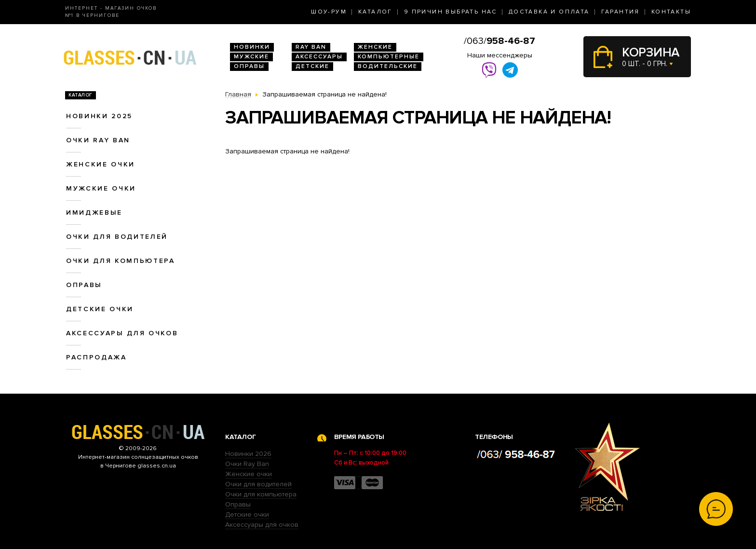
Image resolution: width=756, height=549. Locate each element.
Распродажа (96, 357)
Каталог (375, 12)
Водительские (388, 66)
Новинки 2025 (99, 116)
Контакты (671, 12)
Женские (375, 47)
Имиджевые (94, 213)
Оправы (249, 66)
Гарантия (621, 12)
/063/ (499, 41)
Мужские (251, 57)
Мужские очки (101, 188)
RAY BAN (311, 47)
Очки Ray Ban (247, 464)
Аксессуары (319, 57)
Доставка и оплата (549, 12)
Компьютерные (389, 57)
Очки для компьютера (121, 261)
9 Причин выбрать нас (451, 12)
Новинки (252, 47)
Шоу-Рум (329, 12)
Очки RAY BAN (98, 140)
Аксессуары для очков (122, 333)
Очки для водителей (117, 237)
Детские (312, 66)
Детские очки (100, 309)
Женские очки (101, 164)
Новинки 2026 (248, 454)
